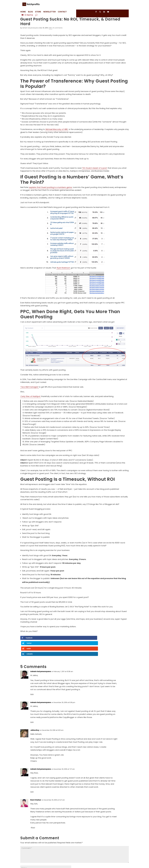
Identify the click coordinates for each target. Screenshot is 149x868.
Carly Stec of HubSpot (30, 403)
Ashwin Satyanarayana (30, 34)
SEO (51, 34)
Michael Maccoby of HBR (57, 136)
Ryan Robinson (63, 274)
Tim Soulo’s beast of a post (95, 174)
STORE (38, 12)
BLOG (30, 12)
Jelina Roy (35, 720)
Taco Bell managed (29, 393)
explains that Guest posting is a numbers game (50, 194)
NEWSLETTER (49, 12)
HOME (23, 12)
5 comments (58, 34)
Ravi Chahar (36, 790)
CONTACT (62, 12)
